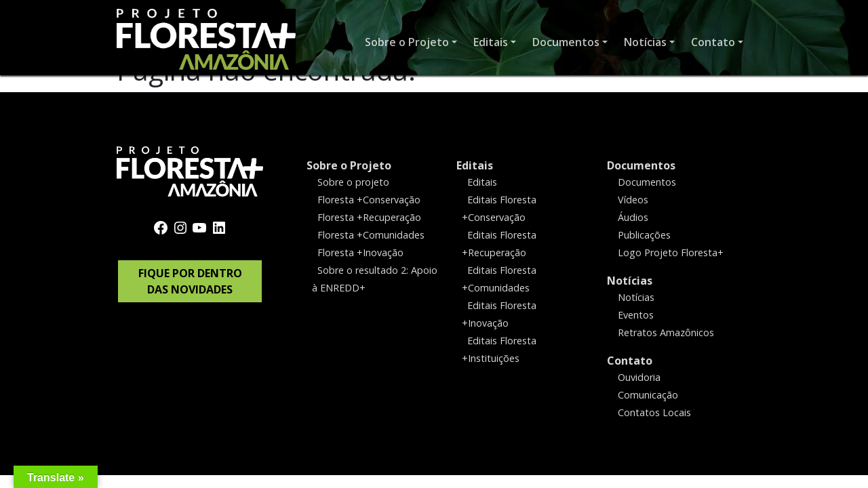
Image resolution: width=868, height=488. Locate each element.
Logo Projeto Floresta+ (671, 252)
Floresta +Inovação (360, 252)
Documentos (641, 165)
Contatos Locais (654, 412)
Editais (475, 165)
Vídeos (633, 200)
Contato (630, 360)
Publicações (644, 235)
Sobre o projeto (353, 182)
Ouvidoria (639, 377)
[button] (411, 42)
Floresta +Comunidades (371, 235)
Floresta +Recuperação (369, 217)
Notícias (630, 281)
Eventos (636, 315)
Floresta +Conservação (369, 200)
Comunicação (648, 394)
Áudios (633, 217)
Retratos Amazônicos (666, 332)
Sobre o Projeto (349, 165)
